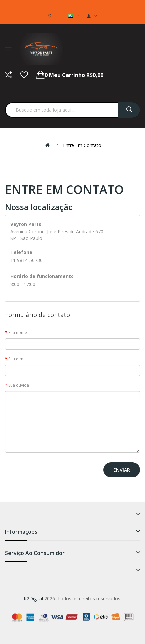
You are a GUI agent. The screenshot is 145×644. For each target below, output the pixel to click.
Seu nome (18, 332)
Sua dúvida (19, 385)
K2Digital (33, 598)
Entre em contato (82, 145)
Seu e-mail (18, 359)
